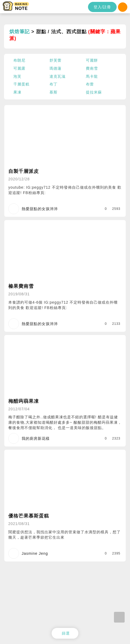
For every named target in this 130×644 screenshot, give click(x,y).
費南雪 (92, 68)
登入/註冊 (102, 7)
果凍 (17, 92)
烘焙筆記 (20, 32)
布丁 (53, 84)
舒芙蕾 (56, 60)
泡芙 (17, 76)
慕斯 (53, 92)
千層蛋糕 (21, 84)
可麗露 (19, 68)
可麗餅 (92, 60)
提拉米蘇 (94, 92)
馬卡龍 (92, 76)
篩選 (66, 633)
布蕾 (90, 84)
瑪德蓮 (56, 68)
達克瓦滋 (58, 76)
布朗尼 (19, 60)
